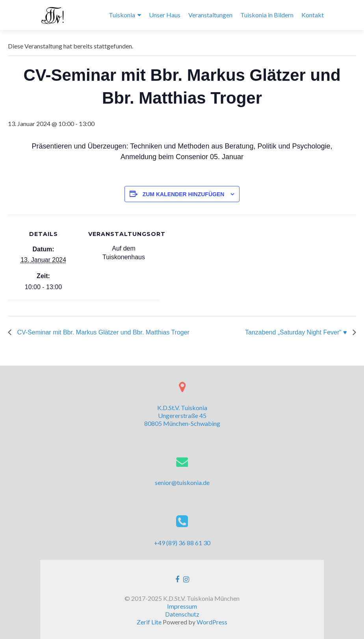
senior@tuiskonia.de (182, 482)
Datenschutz (182, 614)
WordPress (212, 622)
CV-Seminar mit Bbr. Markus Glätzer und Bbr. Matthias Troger (102, 332)
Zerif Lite (150, 622)
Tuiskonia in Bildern (267, 15)
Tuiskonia (122, 15)
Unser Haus (165, 15)
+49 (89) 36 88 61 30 (182, 543)
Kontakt (313, 15)
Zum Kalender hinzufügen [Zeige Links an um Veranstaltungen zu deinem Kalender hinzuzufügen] (184, 194)
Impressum (182, 606)
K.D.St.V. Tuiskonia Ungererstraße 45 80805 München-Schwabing (182, 415)
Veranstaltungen (210, 15)
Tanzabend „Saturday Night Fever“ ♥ (297, 332)
